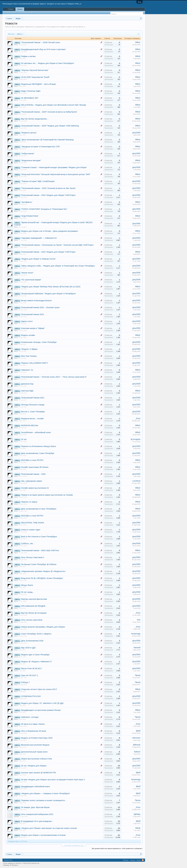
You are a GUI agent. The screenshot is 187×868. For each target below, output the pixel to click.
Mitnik (138, 828)
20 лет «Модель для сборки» (34, 766)
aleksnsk (137, 745)
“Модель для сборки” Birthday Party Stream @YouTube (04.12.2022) (51, 287)
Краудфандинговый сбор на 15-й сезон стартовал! (43, 49)
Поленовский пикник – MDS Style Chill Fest (40, 550)
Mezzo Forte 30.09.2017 (31, 668)
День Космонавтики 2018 (32, 641)
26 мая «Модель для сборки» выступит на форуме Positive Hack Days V (53, 780)
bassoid (137, 648)
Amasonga (136, 634)
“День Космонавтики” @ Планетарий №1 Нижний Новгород (47, 140)
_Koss (138, 418)
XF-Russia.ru (14, 865)
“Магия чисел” (27, 273)
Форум (20, 9)
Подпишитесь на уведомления (35, 27)
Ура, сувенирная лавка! (32, 481)
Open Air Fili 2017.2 (29, 675)
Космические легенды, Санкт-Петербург (39, 342)
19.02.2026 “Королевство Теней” (35, 77)
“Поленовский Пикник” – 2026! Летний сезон (41, 42)
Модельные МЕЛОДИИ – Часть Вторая (38, 84)
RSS (143, 860)
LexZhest (136, 481)
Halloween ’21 (27, 370)
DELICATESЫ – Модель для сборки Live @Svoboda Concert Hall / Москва (54, 105)
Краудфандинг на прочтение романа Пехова (41, 710)
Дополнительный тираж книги (34, 752)
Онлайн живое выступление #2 (35, 488)
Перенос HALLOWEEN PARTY (35, 363)
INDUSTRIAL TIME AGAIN (32, 523)
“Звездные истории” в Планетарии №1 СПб (40, 147)
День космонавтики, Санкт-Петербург (38, 453)
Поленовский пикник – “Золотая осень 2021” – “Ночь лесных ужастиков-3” (54, 377)
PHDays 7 (25, 682)
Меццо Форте (27, 585)
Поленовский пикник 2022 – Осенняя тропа (40, 307)
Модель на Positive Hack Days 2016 (37, 738)
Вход (139, 2)
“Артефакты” (27, 202)
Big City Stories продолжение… (35, 119)
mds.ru (20, 34)
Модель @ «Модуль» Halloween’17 (36, 662)
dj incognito (135, 439)
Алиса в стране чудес (31, 530)
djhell (138, 731)
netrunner (136, 738)
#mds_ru (78, 4)
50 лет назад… (28, 592)
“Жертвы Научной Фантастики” (35, 70)
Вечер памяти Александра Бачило (36, 301)
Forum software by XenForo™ (21, 863)
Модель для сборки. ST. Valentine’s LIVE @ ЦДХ (42, 703)
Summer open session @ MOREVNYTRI (39, 773)
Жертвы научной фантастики (34, 599)
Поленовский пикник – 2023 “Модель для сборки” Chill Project (48, 252)
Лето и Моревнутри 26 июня (34, 731)
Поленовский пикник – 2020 (33, 474)
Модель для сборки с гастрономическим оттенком (43, 835)
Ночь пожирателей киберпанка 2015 (37, 814)
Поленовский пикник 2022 (32, 314)
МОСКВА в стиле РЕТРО (32, 460)
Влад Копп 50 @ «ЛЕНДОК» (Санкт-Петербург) (42, 578)
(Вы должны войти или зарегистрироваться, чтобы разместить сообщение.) (117, 848)
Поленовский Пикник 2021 (33, 398)
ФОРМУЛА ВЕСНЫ (30, 425)
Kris (139, 620)
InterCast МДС (27, 391)
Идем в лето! (27, 321)
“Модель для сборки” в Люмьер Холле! (38, 259)
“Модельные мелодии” (31, 160)
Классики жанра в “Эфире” (33, 328)
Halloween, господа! (30, 717)
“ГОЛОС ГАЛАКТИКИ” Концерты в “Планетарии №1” (44, 209)
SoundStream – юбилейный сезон (36, 432)
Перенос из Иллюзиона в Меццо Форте (39, 446)
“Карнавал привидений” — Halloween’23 (39, 238)
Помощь (126, 860)
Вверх (139, 860)
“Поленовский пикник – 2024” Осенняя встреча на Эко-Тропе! (48, 188)
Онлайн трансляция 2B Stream (35, 467)
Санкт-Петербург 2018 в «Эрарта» (36, 634)
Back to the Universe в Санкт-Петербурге (39, 537)
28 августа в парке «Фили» (33, 724)
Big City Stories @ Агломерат (34, 613)
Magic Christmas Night (31, 91)
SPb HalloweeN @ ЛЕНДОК (33, 606)
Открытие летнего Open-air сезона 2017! (39, 689)
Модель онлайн (28, 335)
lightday (16, 817)
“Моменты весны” (29, 133)
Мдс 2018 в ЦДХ (28, 648)
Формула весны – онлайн (32, 419)
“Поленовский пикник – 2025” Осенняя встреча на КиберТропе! (49, 112)
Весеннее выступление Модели (35, 745)
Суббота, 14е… (28, 544)
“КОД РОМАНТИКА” (30, 216)
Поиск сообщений (11, 12)
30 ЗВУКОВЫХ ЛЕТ (30, 98)
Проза (138, 675)
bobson (137, 752)
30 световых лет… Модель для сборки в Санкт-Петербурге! (47, 63)
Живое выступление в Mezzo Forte (36, 759)
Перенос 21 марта (29, 502)
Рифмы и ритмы (28, 56)
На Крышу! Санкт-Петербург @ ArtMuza (39, 564)
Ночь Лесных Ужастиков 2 (33, 557)
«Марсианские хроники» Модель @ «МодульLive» (43, 571)
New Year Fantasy (29, 356)
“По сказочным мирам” (31, 280)
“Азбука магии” (28, 154)
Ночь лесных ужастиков (32, 620)
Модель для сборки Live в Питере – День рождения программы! (49, 231)
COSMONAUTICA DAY (31, 696)
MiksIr (16, 45)
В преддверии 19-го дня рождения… (37, 821)
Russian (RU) (8, 860)
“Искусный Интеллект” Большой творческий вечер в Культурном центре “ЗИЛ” (56, 174)
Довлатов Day (27, 384)
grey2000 (136, 133)
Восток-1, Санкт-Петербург (33, 412)
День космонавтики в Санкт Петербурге (39, 509)
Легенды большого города (33, 405)
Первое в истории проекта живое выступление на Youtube (47, 495)
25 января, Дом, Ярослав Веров (35, 807)
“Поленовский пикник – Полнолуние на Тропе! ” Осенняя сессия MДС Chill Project (57, 245)
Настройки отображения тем (74, 845)
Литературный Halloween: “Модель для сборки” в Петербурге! (48, 294)
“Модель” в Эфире (29, 349)
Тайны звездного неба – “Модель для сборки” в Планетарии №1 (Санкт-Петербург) (58, 266)
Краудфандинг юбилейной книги (35, 787)
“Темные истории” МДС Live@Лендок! (38, 181)
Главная (11, 9)
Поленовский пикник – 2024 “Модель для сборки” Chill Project (48, 195)
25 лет (24, 439)
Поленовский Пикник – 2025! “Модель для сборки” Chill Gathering (50, 126)
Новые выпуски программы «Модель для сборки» (43, 627)
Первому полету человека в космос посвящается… (44, 800)
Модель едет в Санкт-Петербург (35, 655)
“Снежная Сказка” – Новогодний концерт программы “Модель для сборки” (54, 167)
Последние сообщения (27, 12)
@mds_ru (82, 27)
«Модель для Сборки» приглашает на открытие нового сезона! (49, 828)
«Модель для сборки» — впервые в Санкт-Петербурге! (45, 793)
